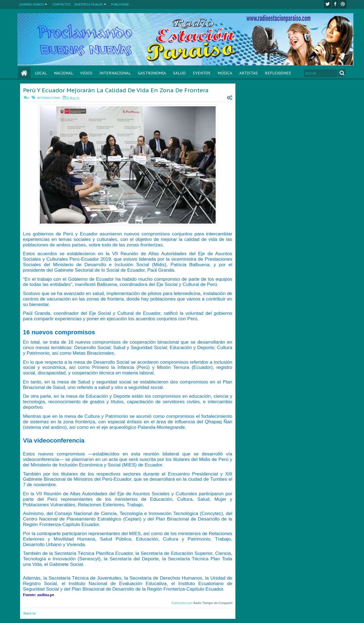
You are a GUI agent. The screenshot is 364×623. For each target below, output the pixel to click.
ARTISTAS (248, 73)
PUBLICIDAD (120, 4)
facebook (335, 4)
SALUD (179, 73)
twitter (327, 4)
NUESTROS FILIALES (89, 4)
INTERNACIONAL (115, 73)
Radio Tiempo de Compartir (213, 603)
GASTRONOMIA (152, 73)
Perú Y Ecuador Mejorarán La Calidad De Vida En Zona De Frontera (116, 90)
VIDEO (86, 73)
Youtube (343, 4)
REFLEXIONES (278, 73)
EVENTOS (202, 73)
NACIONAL (63, 73)
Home (24, 73)
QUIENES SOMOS (31, 4)
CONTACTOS (61, 4)
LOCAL (41, 73)
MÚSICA (225, 73)
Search (342, 73)
